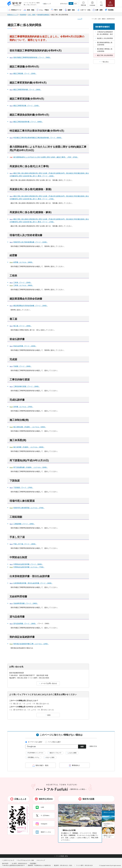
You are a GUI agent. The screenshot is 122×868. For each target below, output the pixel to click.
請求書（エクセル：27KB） (23, 407)
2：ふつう (28, 704)
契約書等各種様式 (43, 15)
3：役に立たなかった (41, 704)
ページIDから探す (54, 742)
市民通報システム (34, 757)
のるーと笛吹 (50, 757)
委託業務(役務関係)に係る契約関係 (105, 44)
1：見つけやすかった (19, 710)
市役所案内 (33, 863)
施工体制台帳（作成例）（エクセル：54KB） (30, 427)
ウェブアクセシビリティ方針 (26, 860)
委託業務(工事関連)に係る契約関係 (105, 50)
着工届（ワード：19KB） (23, 326)
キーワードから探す (35, 742)
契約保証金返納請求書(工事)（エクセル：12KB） (31, 644)
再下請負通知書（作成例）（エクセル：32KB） (31, 467)
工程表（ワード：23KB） (23, 283)
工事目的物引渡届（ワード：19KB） (27, 386)
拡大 (76, 4)
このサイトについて (9, 860)
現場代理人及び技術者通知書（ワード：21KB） (31, 242)
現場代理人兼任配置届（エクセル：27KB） (29, 508)
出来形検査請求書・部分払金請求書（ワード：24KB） (33, 583)
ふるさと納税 (72, 753)
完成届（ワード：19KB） (23, 366)
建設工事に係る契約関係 (105, 55)
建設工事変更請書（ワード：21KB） (27, 106)
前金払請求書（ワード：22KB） (25, 346)
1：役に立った (16, 704)
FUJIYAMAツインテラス (36, 753)
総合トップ (47, 4)
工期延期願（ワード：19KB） (24, 524)
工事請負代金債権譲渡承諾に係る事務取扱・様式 (105, 33)
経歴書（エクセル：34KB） (23, 262)
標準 (71, 4)
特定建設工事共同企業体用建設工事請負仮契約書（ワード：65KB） (38, 138)
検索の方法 (93, 746)
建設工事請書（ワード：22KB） (25, 74)
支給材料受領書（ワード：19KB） (26, 603)
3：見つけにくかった (46, 710)
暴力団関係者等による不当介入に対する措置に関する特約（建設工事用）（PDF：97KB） (46, 157)
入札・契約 (32, 15)
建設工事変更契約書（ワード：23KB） (27, 90)
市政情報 (23, 15)
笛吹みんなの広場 (69, 830)
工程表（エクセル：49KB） (23, 285)
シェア (80, 19)
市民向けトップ (13, 15)
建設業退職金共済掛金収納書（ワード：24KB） (31, 306)
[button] (83, 3)
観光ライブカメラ (56, 753)
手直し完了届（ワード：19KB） (25, 544)
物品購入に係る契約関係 (105, 38)
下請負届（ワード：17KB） (23, 488)
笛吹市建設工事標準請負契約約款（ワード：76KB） (32, 57)
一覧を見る (105, 62)
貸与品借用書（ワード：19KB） (25, 624)
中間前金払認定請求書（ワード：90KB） (28, 564)
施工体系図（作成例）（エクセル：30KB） (29, 447)
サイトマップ (41, 860)
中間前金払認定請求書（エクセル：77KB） (29, 567)
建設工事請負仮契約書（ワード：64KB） (28, 122)
